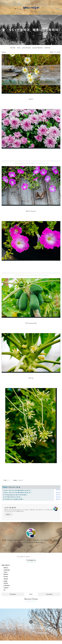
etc (5, 593)
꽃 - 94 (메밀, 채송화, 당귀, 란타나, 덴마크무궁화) (15, 498)
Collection (7, 589)
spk (20, 631)
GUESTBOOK (38, 51)
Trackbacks (13, 598)
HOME (13, 51)
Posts (31, 598)
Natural (6, 578)
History (6, 571)
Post (27, 628)
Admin (21, 628)
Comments (49, 598)
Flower (4, 56)
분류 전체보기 (6, 569)
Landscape (7, 573)
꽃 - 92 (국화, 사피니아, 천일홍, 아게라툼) (13, 503)
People (6, 587)
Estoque (41, 631)
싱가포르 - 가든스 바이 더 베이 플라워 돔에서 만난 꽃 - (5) (17, 494)
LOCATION (26, 51)
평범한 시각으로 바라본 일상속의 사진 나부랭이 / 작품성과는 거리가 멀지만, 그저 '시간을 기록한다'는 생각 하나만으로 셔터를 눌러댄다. (29, 514)
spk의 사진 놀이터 (10, 511)
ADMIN (47, 51)
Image (5, 584)
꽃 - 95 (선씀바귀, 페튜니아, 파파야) (31, 32)
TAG (19, 51)
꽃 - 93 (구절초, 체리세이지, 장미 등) (12, 500)
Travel (5, 576)
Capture (6, 591)
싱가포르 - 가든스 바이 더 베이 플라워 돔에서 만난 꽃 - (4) (17, 496)
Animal (6, 582)
